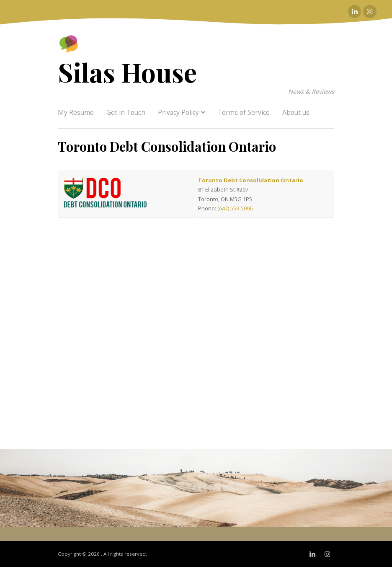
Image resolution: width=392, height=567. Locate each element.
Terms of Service (244, 112)
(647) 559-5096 (235, 208)
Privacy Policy (178, 112)
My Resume (76, 112)
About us (296, 112)
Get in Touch (126, 112)
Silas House (127, 72)
